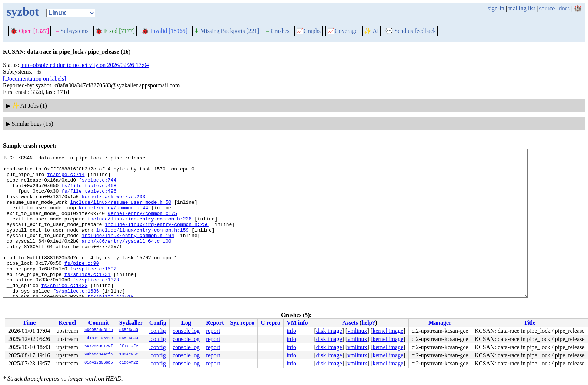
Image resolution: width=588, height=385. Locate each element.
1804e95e (129, 355)
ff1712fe (129, 347)
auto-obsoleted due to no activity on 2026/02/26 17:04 (85, 65)
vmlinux (357, 331)
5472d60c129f (99, 347)
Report (215, 323)
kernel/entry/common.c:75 (142, 226)
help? (368, 323)
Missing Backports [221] (227, 31)
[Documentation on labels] (35, 79)
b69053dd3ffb (99, 330)
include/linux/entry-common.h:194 (128, 253)
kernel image (388, 331)
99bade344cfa (99, 355)
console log (186, 331)
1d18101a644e (99, 338)
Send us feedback (411, 31)
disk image (329, 331)
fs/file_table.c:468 (89, 193)
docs (564, 8)
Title (529, 323)
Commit (98, 323)
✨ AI (371, 31)
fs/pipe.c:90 (82, 286)
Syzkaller (131, 323)
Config (158, 323)
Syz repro (242, 323)
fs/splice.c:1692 (93, 293)
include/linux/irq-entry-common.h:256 (157, 240)
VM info (297, 323)
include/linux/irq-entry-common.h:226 (139, 233)
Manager (440, 323)
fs (39, 72)
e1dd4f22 (129, 363)
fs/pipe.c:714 (66, 180)
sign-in (496, 8)
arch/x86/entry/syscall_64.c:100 (127, 260)
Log (186, 323)
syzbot (23, 11)
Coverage (342, 31)
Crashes (278, 31)
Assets (350, 323)
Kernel (67, 323)
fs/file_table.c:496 (89, 200)
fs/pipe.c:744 (98, 186)
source (547, 8)
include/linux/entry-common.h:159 (143, 246)
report (213, 331)
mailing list (522, 8)
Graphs (308, 31)
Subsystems (72, 31)
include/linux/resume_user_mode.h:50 (121, 213)
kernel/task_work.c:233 (114, 206)
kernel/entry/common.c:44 (113, 220)
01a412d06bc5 (99, 363)
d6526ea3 (129, 330)
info (291, 331)
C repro (270, 323)
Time (29, 323)
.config (158, 331)
